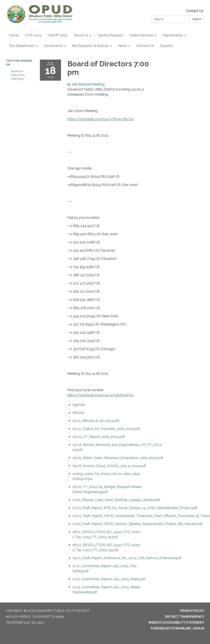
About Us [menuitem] (81, 35)
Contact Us (194, 11)
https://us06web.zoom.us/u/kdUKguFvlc (100, 395)
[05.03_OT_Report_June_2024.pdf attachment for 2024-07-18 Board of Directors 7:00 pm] (99, 437)
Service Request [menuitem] (110, 35)
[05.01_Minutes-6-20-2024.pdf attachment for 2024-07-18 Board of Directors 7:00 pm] (96, 421)
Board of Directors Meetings (18, 75)
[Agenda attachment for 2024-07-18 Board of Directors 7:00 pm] (79, 405)
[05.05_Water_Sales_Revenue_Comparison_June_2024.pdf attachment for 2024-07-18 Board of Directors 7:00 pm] (118, 458)
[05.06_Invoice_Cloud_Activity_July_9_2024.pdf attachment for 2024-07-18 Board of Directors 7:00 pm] (109, 466)
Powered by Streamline (171, 628)
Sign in (199, 628)
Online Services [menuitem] (141, 35)
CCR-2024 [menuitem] (33, 35)
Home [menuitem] (14, 35)
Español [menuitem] (167, 46)
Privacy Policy (192, 611)
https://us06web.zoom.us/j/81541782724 (101, 119)
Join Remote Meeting (86, 84)
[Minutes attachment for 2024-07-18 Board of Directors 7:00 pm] (79, 413)
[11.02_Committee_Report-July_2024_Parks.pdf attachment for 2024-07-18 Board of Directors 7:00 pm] (109, 579)
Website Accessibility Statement (176, 623)
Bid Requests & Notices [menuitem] (91, 46)
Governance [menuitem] (53, 46)
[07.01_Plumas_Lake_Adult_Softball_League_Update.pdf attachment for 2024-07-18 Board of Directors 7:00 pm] (116, 500)
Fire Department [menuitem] (22, 46)
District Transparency (185, 617)
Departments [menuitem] (173, 35)
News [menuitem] (123, 46)
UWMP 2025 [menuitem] (58, 35)
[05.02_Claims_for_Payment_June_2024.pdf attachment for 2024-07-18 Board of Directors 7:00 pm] (106, 429)
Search (197, 19)
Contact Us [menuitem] (145, 46)
